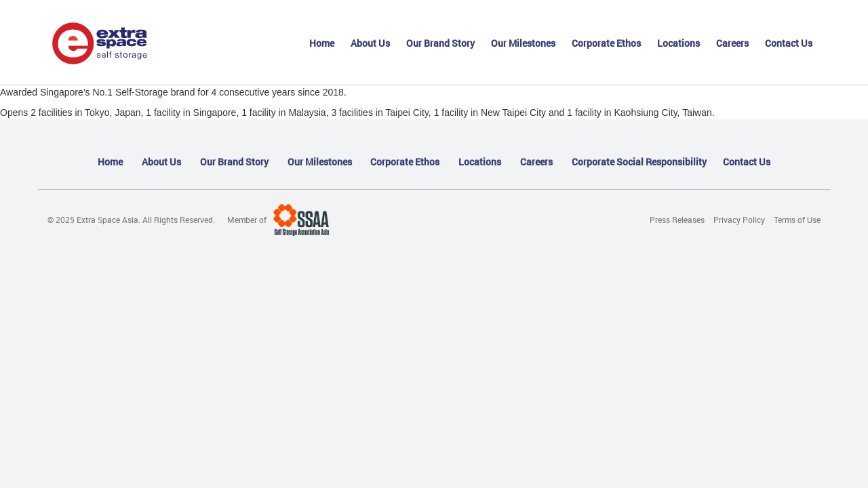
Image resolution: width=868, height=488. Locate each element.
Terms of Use (797, 220)
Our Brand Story (440, 43)
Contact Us (789, 43)
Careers (732, 43)
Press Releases (677, 220)
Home (322, 43)
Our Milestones (523, 43)
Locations (678, 43)
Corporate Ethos (606, 43)
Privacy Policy (739, 220)
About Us (370, 43)
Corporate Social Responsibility (639, 162)
